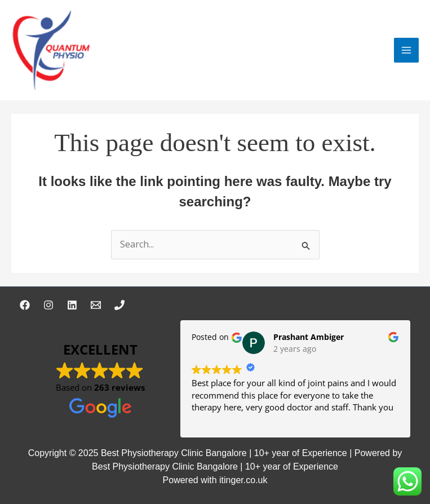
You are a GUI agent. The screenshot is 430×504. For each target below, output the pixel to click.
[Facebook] (25, 305)
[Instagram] (48, 305)
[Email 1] (96, 305)
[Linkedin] (72, 305)
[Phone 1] (119, 305)
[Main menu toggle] (406, 50)
